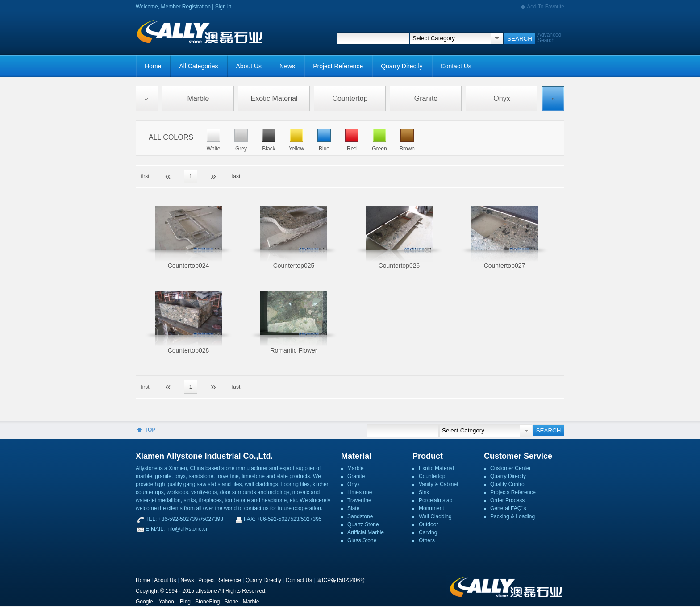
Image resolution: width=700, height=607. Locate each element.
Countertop (350, 98)
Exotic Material (274, 98)
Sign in (223, 7)
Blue (324, 149)
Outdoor (428, 524)
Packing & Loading (512, 516)
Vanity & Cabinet (439, 484)
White (214, 149)
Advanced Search (549, 37)
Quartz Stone (363, 524)
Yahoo (167, 602)
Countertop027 (505, 266)
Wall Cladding (435, 516)
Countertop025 (294, 266)
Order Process (507, 500)
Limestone (360, 492)
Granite (426, 98)
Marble (198, 98)
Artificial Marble (366, 532)
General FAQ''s (508, 508)
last (236, 176)
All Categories (198, 66)
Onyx (502, 98)
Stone (231, 602)
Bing (185, 602)
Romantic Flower (294, 350)
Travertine (359, 500)
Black (269, 149)
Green (379, 149)
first (145, 176)
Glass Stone (362, 540)
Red (352, 149)
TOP (150, 430)
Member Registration (185, 7)
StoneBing (207, 602)
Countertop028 (189, 350)
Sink (424, 492)
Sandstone (360, 516)
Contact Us (456, 66)
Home (153, 66)
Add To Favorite (546, 7)
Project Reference (338, 66)
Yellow (296, 149)
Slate (353, 508)
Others (427, 540)
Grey (241, 149)
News (287, 66)
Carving (428, 532)
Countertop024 (189, 266)
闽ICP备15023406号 (341, 580)
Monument (431, 508)
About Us (249, 66)
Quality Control (508, 484)
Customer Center (510, 468)
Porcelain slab (435, 500)
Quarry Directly (402, 66)
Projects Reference (513, 492)
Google (144, 602)
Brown (407, 149)
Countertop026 (399, 266)
